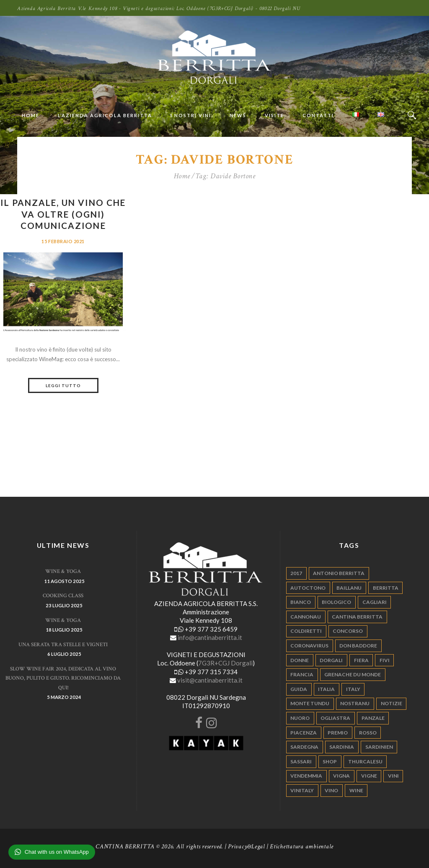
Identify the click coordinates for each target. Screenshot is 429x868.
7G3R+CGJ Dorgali (225, 663)
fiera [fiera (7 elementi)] (361, 660)
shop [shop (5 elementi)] (330, 761)
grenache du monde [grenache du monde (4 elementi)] (353, 674)
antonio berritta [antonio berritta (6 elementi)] (339, 573)
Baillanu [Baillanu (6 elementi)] (349, 588)
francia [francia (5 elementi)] (302, 674)
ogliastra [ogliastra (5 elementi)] (335, 718)
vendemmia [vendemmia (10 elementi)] (306, 776)
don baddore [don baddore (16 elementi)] (358, 646)
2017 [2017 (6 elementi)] (296, 573)
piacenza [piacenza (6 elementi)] (304, 733)
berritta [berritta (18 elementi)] (386, 588)
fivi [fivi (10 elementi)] (385, 660)
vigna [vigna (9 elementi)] (341, 776)
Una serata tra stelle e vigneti (63, 645)
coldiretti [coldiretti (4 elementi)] (306, 631)
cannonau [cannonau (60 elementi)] (306, 617)
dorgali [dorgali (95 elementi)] (331, 660)
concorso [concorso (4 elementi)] (348, 631)
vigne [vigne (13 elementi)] (369, 776)
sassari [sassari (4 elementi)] (301, 761)
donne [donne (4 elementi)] (300, 660)
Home (182, 176)
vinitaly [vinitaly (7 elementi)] (302, 790)
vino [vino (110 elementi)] (331, 790)
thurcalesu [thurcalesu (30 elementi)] (365, 761)
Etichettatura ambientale (302, 846)
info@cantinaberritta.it (210, 637)
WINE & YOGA (63, 571)
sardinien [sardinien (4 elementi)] (379, 747)
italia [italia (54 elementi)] (326, 689)
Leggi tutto (63, 385)
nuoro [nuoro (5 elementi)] (300, 718)
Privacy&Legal (247, 846)
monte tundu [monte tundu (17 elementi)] (310, 703)
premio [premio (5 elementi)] (338, 733)
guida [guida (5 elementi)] (299, 689)
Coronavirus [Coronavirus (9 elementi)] (309, 646)
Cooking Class (63, 596)
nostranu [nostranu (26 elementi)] (355, 703)
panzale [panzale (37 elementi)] (373, 718)
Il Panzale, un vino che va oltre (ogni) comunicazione (63, 214)
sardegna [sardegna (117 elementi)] (304, 747)
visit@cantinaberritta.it (210, 680)
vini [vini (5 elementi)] (393, 776)
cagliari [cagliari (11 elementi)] (375, 602)
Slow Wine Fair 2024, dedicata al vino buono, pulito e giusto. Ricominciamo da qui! (63, 678)
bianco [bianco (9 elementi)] (301, 602)
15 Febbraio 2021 (63, 241)
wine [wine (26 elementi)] (356, 790)
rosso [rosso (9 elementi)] (368, 733)
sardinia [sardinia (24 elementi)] (342, 747)
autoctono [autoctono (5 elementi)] (308, 588)
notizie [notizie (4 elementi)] (392, 703)
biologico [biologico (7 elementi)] (336, 602)
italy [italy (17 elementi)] (353, 689)
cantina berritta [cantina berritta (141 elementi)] (357, 617)
